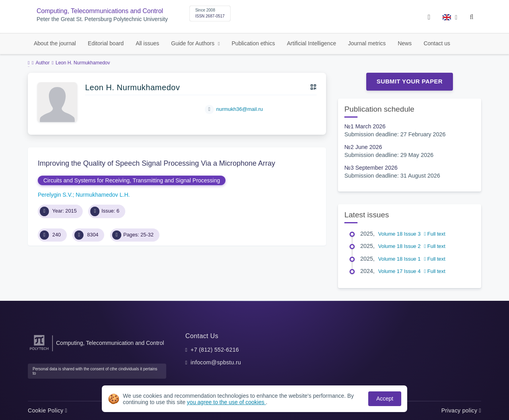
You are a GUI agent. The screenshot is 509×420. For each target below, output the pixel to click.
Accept (385, 399)
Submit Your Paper (410, 81)
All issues (147, 43)
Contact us (437, 43)
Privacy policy (461, 410)
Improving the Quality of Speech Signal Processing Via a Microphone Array (156, 163)
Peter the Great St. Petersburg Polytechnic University (102, 19)
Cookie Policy (48, 410)
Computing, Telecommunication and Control (110, 343)
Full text (435, 234)
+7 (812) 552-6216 (215, 350)
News (405, 43)
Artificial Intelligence (311, 43)
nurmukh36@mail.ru (240, 109)
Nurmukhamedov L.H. (103, 195)
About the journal (55, 43)
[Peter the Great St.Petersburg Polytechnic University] (39, 350)
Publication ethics (254, 43)
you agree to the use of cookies (226, 402)
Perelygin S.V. (55, 195)
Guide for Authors (193, 43)
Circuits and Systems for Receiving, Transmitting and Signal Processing (132, 180)
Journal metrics (367, 43)
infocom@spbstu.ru (216, 362)
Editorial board (106, 43)
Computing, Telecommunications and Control (100, 11)
